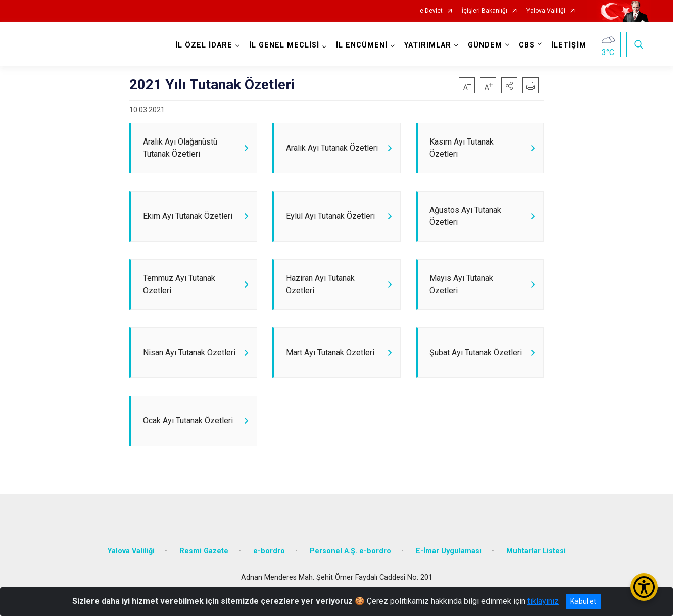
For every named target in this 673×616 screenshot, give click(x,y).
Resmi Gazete (204, 551)
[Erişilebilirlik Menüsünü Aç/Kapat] (644, 587)
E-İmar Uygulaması (449, 551)
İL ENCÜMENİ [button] (362, 45)
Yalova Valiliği (546, 11)
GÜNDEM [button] (485, 45)
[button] (509, 85)
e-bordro (269, 551)
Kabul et (583, 601)
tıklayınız (543, 601)
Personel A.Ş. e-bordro (350, 551)
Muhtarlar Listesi (536, 551)
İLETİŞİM (569, 45)
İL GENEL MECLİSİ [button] (284, 45)
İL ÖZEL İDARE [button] (204, 45)
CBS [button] (527, 45)
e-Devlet (431, 11)
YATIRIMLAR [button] (428, 45)
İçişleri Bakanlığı (485, 11)
